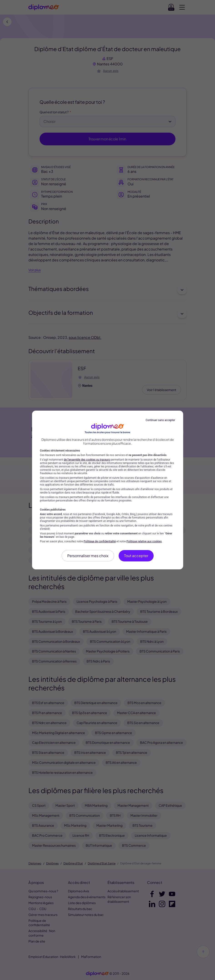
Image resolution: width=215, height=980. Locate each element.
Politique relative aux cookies (144, 541)
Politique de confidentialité (100, 541)
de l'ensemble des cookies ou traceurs (87, 460)
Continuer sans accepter (160, 420)
